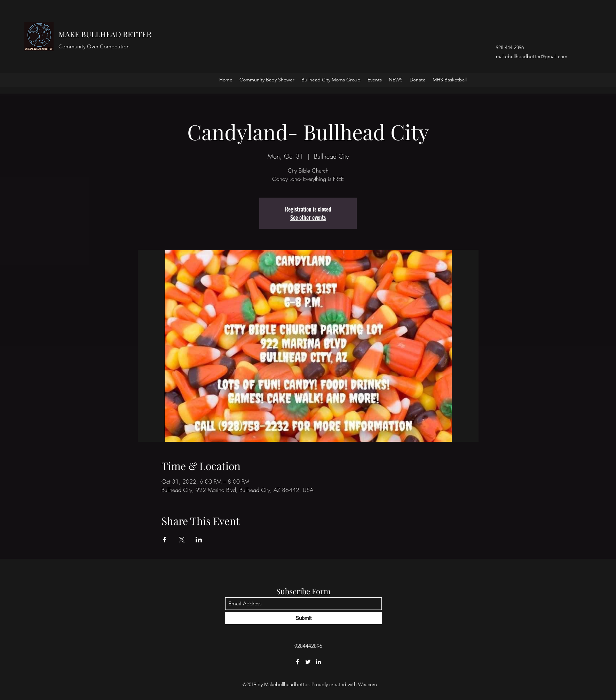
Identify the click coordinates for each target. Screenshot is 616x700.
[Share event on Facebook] (165, 540)
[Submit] (303, 618)
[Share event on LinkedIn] (199, 540)
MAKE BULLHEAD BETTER (105, 34)
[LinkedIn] (318, 662)
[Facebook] (298, 662)
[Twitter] (308, 662)
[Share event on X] (182, 540)
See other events (308, 217)
